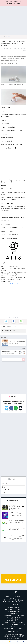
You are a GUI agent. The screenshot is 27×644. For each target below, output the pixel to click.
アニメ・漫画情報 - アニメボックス (14, 611)
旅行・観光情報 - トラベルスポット (14, 621)
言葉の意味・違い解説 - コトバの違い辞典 (14, 636)
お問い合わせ (20, 600)
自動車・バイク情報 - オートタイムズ (14, 623)
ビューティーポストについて (14, 596)
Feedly (16, 410)
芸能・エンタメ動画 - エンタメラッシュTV (14, 628)
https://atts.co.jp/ (11, 214)
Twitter (7, 410)
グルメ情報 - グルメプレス (14, 608)
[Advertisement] (13, 20)
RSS (20, 410)
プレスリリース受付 (9, 602)
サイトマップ (21, 602)
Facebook (11, 410)
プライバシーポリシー (14, 598)
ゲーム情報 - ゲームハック (14, 613)
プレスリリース (12, 326)
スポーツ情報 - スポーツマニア (14, 617)
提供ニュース (6, 487)
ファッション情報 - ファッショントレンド (14, 615)
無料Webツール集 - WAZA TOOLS (14, 634)
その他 (4, 493)
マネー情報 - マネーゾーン (14, 619)
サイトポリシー (9, 600)
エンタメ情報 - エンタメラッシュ (14, 609)
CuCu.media (6, 490)
